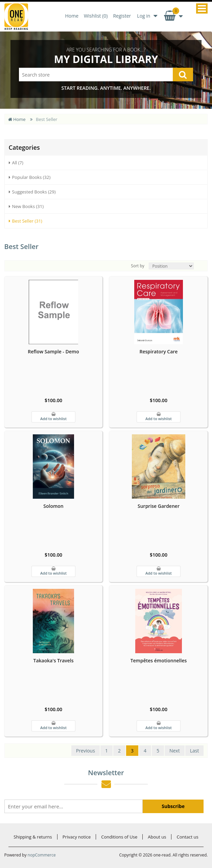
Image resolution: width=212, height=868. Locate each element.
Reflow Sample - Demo (53, 352)
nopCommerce (42, 855)
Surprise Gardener (159, 506)
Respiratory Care (158, 352)
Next (175, 751)
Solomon (53, 506)
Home (72, 16)
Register (122, 16)
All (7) (16, 163)
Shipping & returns (33, 837)
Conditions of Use (119, 837)
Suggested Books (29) (32, 192)
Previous (86, 751)
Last (195, 751)
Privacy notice (77, 837)
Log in (144, 16)
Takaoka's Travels (53, 660)
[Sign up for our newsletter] (74, 806)
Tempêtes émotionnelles (159, 660)
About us (157, 837)
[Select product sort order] (171, 266)
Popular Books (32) (30, 177)
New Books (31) (26, 206)
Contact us (187, 837)
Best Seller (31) (26, 221)
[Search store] (106, 75)
